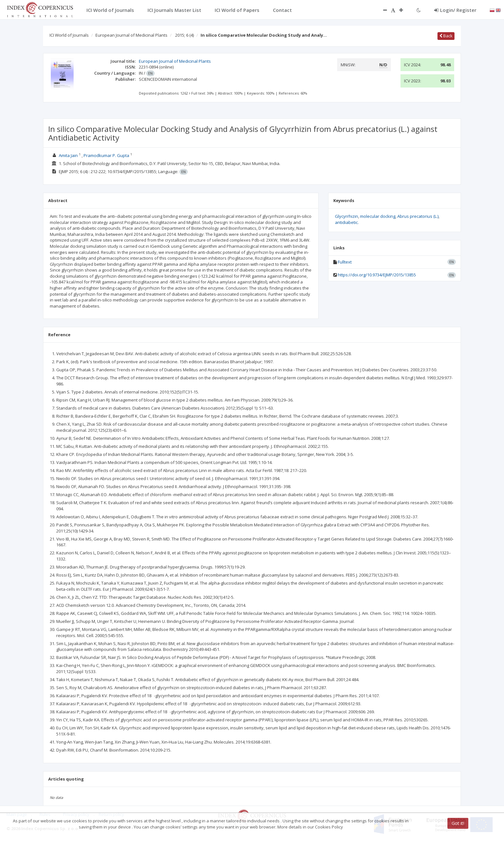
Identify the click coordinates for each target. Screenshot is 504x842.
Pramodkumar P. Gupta (106, 155)
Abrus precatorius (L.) (418, 216)
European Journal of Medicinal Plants (131, 35)
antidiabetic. (347, 222)
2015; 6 (184, 35)
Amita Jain (68, 155)
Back (446, 36)
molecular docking (378, 216)
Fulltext (345, 262)
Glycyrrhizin (346, 216)
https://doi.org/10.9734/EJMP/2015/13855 (377, 275)
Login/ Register (455, 10)
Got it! (458, 823)
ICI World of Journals (69, 35)
